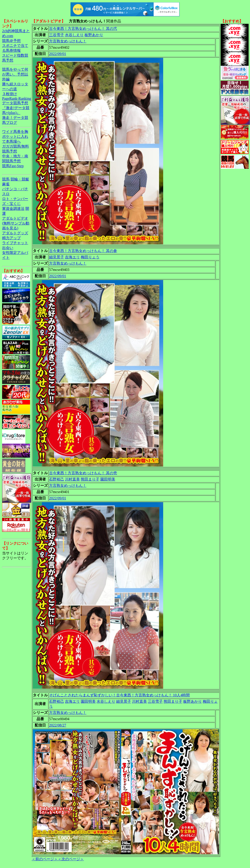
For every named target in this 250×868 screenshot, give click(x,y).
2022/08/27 (58, 725)
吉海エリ (72, 257)
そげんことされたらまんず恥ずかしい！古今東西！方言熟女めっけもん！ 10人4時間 (119, 695)
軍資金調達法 (13, 209)
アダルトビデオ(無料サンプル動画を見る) (16, 223)
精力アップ (11, 238)
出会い (8, 248)
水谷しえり (74, 35)
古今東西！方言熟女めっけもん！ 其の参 (83, 251)
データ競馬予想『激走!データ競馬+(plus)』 (16, 108)
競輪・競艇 (20, 179)
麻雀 (6, 184)
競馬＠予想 (11, 41)
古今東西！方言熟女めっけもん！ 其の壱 (83, 473)
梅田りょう (90, 257)
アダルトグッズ (15, 233)
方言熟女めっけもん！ (68, 41)
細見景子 (57, 257)
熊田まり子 (90, 479)
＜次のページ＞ (71, 859)
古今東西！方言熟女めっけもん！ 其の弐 (83, 29)
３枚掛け (10, 94)
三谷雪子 (57, 35)
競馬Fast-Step (13, 166)
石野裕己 (57, 479)
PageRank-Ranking (17, 99)
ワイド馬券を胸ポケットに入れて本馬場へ (15, 137)
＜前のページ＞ (45, 859)
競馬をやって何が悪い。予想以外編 (15, 74)
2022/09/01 (58, 54)
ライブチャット (15, 243)
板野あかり (94, 35)
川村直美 (72, 479)
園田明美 (108, 479)
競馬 (6, 179)
